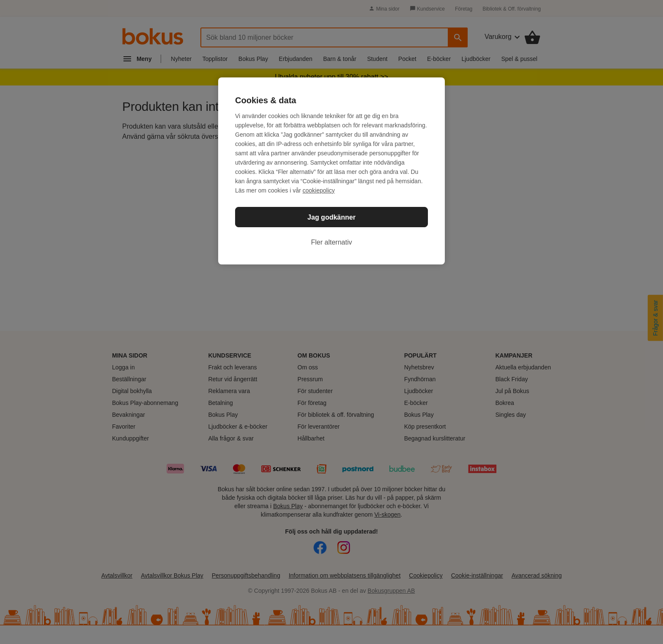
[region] (331, 171)
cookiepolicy (319, 190)
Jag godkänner (331, 217)
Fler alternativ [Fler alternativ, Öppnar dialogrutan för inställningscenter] (332, 242)
